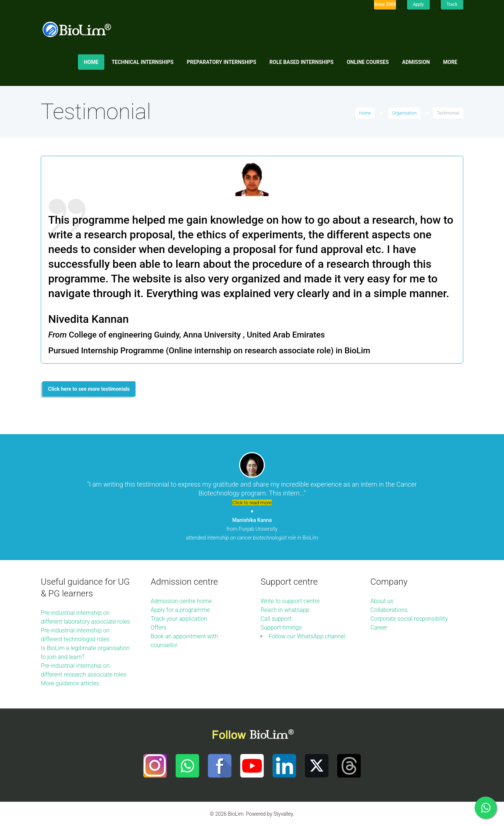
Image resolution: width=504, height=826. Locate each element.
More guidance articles (70, 683)
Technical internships (143, 62)
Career (379, 627)
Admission (416, 62)
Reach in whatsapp (285, 610)
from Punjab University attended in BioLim (252, 529)
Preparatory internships (222, 62)
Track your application (179, 619)
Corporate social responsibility (409, 619)
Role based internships (302, 62)
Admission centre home (181, 601)
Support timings (281, 627)
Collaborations (389, 610)
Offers (159, 627)
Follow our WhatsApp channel (307, 636)
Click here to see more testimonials (89, 389)
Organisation (405, 113)
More (450, 62)
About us (382, 601)
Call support (276, 619)
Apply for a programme (180, 610)
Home (91, 62)
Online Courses (368, 62)
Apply (418, 4)
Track (452, 4)
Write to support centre (290, 601)
